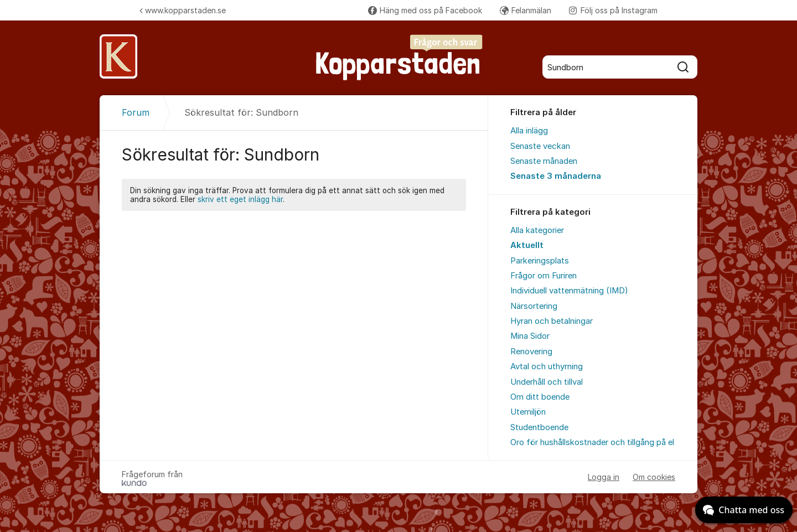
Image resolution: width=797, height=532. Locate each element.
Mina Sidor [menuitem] (530, 336)
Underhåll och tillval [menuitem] (547, 382)
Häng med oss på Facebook (425, 10)
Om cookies (654, 477)
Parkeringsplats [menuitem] (540, 261)
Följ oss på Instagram (613, 10)
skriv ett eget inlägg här (240, 199)
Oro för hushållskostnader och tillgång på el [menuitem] (592, 442)
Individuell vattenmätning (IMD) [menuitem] (569, 291)
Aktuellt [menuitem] (527, 245)
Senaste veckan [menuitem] (540, 146)
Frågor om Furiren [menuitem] (544, 276)
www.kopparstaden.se (183, 10)
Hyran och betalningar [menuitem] (552, 321)
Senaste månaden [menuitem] (544, 161)
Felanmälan (526, 10)
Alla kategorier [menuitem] (537, 230)
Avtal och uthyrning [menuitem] (547, 366)
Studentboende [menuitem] (539, 427)
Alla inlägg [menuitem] (529, 131)
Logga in (604, 477)
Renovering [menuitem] (531, 352)
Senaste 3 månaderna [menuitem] (556, 176)
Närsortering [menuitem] (534, 306)
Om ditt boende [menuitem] (540, 397)
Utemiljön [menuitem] (528, 412)
